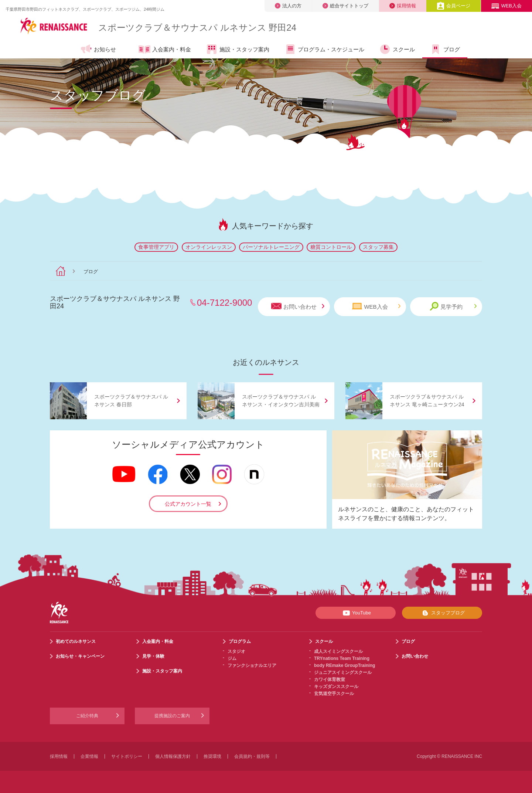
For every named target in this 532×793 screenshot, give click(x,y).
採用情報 (403, 6)
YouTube (356, 613)
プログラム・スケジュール (324, 49)
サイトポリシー (127, 756)
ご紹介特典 (87, 716)
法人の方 (288, 6)
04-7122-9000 (224, 303)
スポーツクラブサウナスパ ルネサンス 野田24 (197, 28)
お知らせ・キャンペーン (80, 656)
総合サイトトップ (345, 6)
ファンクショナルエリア (252, 665)
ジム (232, 658)
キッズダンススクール (336, 687)
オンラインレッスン (209, 247)
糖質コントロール (331, 247)
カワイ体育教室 (330, 680)
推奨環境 (212, 756)
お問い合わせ (298, 306)
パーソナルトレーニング (271, 247)
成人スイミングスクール (338, 651)
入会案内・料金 (165, 50)
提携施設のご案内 (172, 716)
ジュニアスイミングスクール (343, 672)
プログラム (240, 641)
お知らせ (98, 49)
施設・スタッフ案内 (238, 49)
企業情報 (89, 756)
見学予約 (453, 306)
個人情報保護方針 (173, 756)
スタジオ (236, 651)
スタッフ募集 (378, 247)
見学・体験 (153, 656)
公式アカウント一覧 (188, 504)
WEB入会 (507, 6)
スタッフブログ (442, 613)
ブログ (445, 49)
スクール (397, 49)
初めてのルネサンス (76, 641)
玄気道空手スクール (334, 694)
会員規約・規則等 (252, 756)
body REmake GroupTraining (345, 665)
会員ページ (453, 6)
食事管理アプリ (156, 247)
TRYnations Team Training (342, 658)
